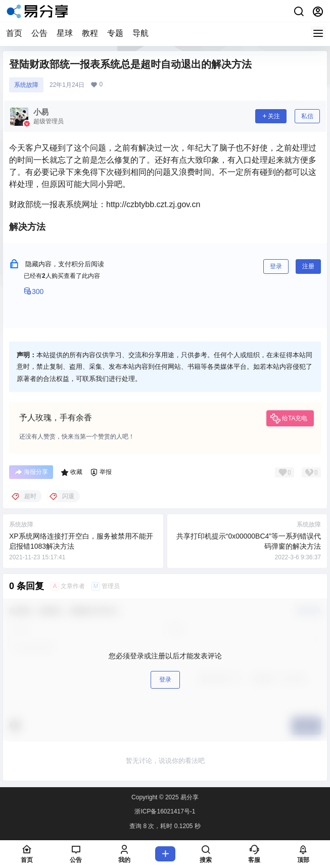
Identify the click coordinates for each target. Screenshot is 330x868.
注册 (308, 266)
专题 (115, 33)
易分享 (189, 797)
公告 (39, 33)
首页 (14, 33)
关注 (271, 116)
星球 (65, 33)
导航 (140, 33)
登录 (276, 266)
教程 (90, 33)
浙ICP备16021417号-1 (165, 811)
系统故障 (26, 85)
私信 (307, 116)
